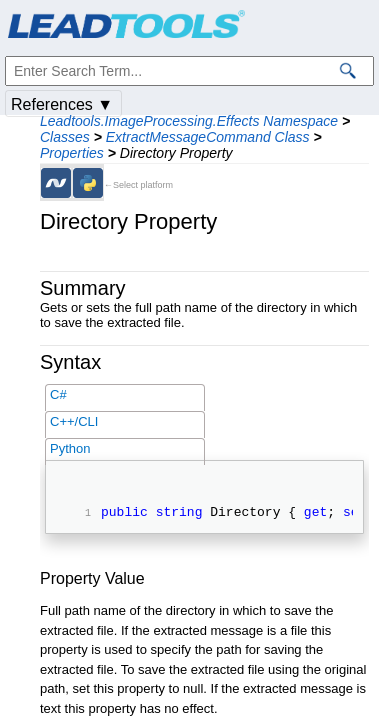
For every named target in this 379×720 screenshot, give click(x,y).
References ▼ (62, 104)
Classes (65, 137)
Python (70, 448)
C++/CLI (74, 421)
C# (58, 394)
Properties (72, 153)
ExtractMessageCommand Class (208, 137)
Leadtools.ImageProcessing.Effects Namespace (189, 121)
